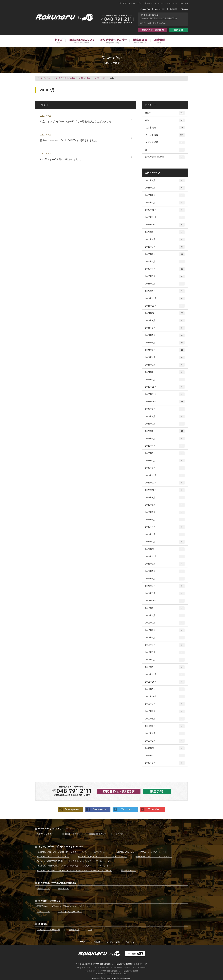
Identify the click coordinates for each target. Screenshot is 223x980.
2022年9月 (165, 498)
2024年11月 (165, 306)
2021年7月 (165, 571)
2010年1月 (165, 741)
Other (165, 120)
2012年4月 (165, 645)
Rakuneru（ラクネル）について (55, 828)
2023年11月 (165, 394)
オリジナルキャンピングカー (113, 41)
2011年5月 (165, 689)
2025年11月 (165, 217)
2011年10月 (165, 682)
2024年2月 (165, 372)
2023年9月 (165, 409)
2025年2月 (165, 284)
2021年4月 (165, 586)
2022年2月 (165, 542)
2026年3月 (165, 188)
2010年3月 (165, 726)
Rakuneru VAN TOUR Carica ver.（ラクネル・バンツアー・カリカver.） (71, 852)
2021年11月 (165, 557)
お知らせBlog (145, 9)
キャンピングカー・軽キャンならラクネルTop (56, 78)
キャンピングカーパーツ (70, 912)
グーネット (63, 888)
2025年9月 (165, 232)
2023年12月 (165, 387)
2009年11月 (165, 756)
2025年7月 (165, 247)
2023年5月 (165, 439)
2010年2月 (165, 733)
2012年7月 (165, 623)
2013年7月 (165, 615)
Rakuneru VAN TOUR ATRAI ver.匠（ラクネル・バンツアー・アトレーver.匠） (74, 861)
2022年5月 (165, 520)
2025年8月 (165, 239)
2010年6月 (165, 711)
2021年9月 (165, 564)
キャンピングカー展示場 (49, 930)
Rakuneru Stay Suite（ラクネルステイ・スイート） (103, 856)
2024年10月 (165, 313)
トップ (60, 41)
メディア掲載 (165, 142)
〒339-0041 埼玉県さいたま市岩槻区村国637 (158, 18)
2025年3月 (165, 276)
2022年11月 (165, 483)
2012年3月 (165, 652)
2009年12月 (165, 748)
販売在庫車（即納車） (165, 157)
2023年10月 (165, 402)
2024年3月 (165, 365)
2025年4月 (165, 269)
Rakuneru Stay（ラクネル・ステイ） (154, 856)
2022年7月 (165, 512)
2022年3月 (165, 534)
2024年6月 (165, 343)
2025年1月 (165, 291)
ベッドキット (43, 912)
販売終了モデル (128, 870)
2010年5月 (165, 719)
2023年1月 (165, 468)
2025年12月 (165, 210)
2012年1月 (165, 667)
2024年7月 (165, 335)
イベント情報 (160, 9)
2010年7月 (165, 704)
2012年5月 (165, 638)
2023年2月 (165, 461)
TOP (83, 942)
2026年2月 (165, 195)
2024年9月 (165, 320)
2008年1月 (165, 763)
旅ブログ (165, 150)
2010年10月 (165, 697)
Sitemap (184, 9)
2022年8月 (165, 505)
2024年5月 (165, 350)
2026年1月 (165, 203)
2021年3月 (165, 593)
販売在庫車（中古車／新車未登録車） (140, 41)
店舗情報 (157, 41)
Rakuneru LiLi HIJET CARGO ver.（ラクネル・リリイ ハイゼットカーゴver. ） (74, 870)
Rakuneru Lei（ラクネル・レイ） (53, 856)
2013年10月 (165, 601)
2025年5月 (165, 262)
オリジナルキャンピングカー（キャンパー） (61, 846)
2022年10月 (165, 490)
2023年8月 (165, 416)
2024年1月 (165, 380)
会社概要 (173, 9)
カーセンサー (43, 888)
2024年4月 (165, 357)
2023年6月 (165, 431)
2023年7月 (165, 424)
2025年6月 (165, 254)
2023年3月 (165, 453)
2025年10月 (165, 225)
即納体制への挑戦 (71, 834)
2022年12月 (165, 475)
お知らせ (96, 942)
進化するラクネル (45, 834)
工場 (90, 930)
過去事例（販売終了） (50, 901)
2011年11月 (165, 674)
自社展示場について (97, 834)
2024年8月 (165, 328)
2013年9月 (165, 608)
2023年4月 (165, 446)
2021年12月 (165, 549)
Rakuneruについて (81, 41)
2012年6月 (165, 630)
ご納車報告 (165, 128)
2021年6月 (165, 579)
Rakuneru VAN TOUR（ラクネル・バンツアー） (138, 852)
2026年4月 (165, 180)
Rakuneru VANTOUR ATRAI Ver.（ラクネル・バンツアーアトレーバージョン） (75, 866)
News (165, 113)
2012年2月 (165, 660)
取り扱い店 (74, 930)
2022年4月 (165, 527)
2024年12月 (165, 298)
